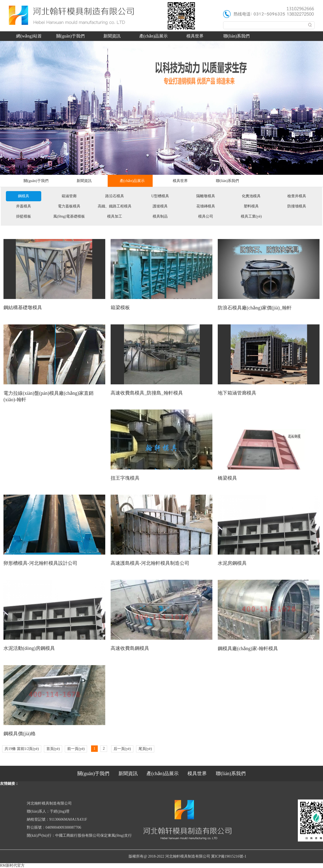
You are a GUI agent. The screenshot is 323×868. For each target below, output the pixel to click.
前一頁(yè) (76, 749)
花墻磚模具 (206, 206)
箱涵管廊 (69, 196)
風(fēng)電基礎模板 (69, 216)
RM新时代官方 (12, 865)
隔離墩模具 (206, 196)
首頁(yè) (53, 749)
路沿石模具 (115, 196)
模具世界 (195, 36)
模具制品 (160, 216)
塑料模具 (251, 206)
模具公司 (206, 216)
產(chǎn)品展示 (154, 36)
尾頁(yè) (145, 749)
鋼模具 (24, 196)
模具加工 (115, 216)
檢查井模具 (297, 196)
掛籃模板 (24, 216)
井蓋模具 (24, 206)
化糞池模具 (251, 196)
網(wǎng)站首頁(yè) (29, 37)
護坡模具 (160, 206)
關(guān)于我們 (70, 36)
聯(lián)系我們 (237, 36)
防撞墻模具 (297, 206)
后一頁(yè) (122, 749)
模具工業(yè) (251, 216)
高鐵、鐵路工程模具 (115, 206)
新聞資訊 (112, 36)
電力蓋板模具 (69, 206)
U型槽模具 (160, 196)
